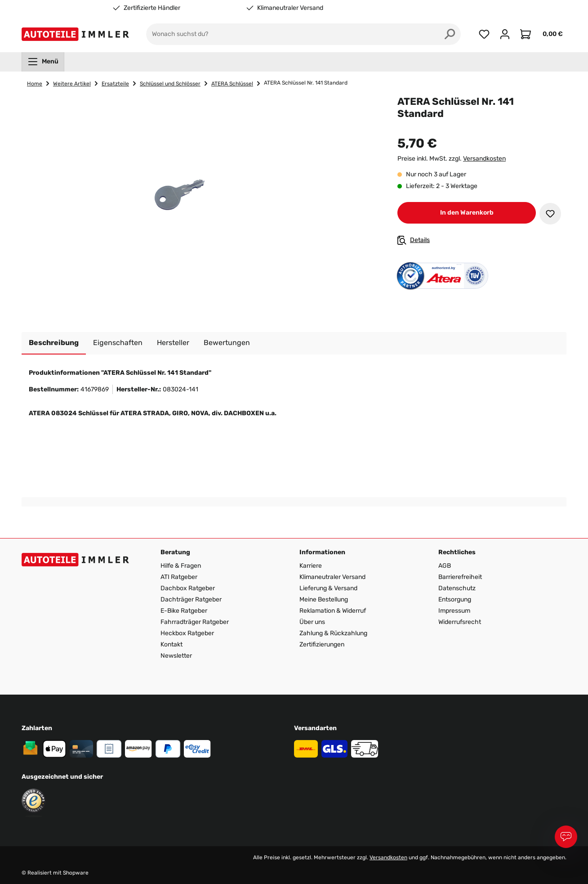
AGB (445, 566)
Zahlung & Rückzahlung (333, 633)
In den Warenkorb (467, 213)
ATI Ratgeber (179, 577)
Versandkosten (484, 159)
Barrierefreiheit (460, 577)
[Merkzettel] (484, 34)
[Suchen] (450, 34)
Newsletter (176, 656)
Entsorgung (455, 599)
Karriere (311, 566)
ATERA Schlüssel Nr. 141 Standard (306, 83)
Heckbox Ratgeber (187, 633)
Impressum (454, 611)
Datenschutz (457, 588)
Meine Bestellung (324, 599)
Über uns (312, 622)
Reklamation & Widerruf (333, 611)
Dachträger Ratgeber (191, 599)
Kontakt (171, 644)
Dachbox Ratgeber (188, 588)
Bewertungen (227, 343)
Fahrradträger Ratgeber (195, 622)
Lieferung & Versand (328, 588)
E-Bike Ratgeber (184, 611)
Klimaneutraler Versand (290, 8)
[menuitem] (43, 62)
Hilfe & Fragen (181, 566)
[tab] (54, 343)
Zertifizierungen (322, 644)
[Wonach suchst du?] (293, 34)
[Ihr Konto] (505, 34)
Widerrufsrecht (460, 622)
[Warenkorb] (541, 34)
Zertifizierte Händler (152, 8)
